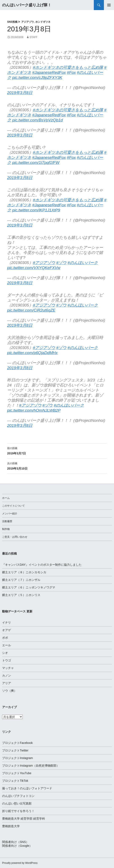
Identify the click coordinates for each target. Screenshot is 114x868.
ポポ (5, 638)
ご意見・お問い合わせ (15, 537)
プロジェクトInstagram (17, 758)
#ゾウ (61, 263)
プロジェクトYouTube (17, 773)
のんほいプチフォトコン (18, 796)
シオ (5, 653)
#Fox (71, 72)
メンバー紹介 (10, 514)
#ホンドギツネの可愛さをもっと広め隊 (68, 67)
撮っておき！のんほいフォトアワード (27, 788)
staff (33, 37)
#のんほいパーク (83, 263)
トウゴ (7, 660)
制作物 (6, 529)
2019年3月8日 (20, 93)
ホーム (6, 498)
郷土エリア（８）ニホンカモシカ (24, 572)
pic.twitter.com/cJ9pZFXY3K (37, 78)
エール (7, 645)
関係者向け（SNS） (15, 842)
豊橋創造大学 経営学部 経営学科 (24, 819)
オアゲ (7, 630)
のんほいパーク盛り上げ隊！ (27, 5)
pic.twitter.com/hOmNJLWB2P (34, 410)
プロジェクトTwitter (15, 750)
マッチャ (8, 668)
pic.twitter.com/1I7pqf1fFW (36, 163)
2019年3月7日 (57, 450)
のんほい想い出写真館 (17, 803)
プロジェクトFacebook (17, 743)
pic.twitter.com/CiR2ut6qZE (31, 310)
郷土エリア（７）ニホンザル (21, 580)
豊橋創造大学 (11, 826)
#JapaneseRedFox (49, 72)
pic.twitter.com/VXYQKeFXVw (34, 268)
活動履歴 (7, 521)
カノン (7, 676)
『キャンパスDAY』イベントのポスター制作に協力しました (42, 565)
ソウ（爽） (9, 691)
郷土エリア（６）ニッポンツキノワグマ (29, 587)
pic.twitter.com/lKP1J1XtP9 (36, 210)
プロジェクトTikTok (15, 781)
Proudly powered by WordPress (20, 863)
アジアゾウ (28, 22)
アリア (7, 683)
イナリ (7, 622)
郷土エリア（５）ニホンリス (21, 595)
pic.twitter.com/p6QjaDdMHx (32, 353)
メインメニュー (109, 5)
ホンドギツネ (43, 22)
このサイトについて (13, 506)
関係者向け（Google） (17, 846)
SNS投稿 (12, 22)
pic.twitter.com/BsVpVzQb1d (37, 120)
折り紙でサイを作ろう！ (18, 811)
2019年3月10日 (57, 466)
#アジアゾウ (44, 263)
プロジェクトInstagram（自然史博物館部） (31, 766)
